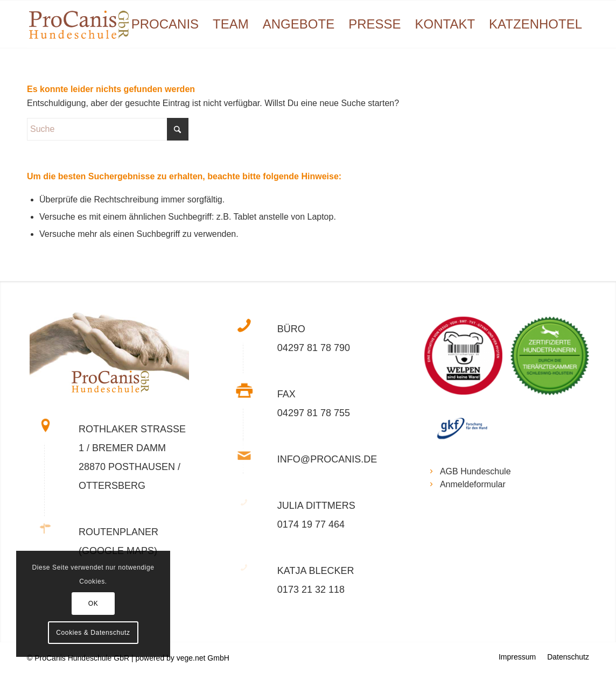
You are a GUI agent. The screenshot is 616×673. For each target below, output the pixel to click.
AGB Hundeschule (475, 471)
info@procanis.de (327, 459)
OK (93, 604)
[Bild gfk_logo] (468, 434)
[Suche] (108, 129)
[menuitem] (165, 24)
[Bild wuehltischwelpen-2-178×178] (468, 360)
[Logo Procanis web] (79, 24)
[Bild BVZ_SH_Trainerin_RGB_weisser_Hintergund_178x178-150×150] (554, 360)
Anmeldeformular (473, 484)
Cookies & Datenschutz (93, 633)
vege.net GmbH (203, 658)
